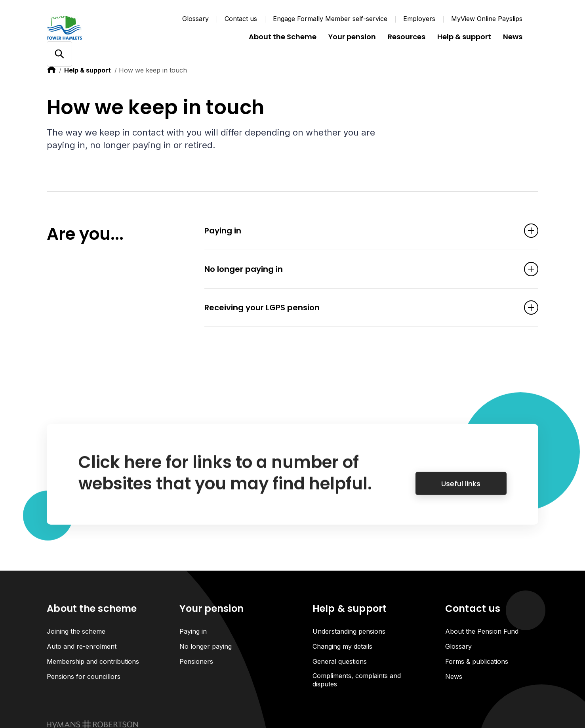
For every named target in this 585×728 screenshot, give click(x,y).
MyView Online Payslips (487, 19)
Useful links (461, 492)
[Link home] (94, 28)
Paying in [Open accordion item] (359, 231)
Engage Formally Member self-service (330, 19)
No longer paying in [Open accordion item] (359, 270)
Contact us (241, 19)
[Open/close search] (59, 54)
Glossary (195, 19)
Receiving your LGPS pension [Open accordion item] (359, 308)
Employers (419, 19)
